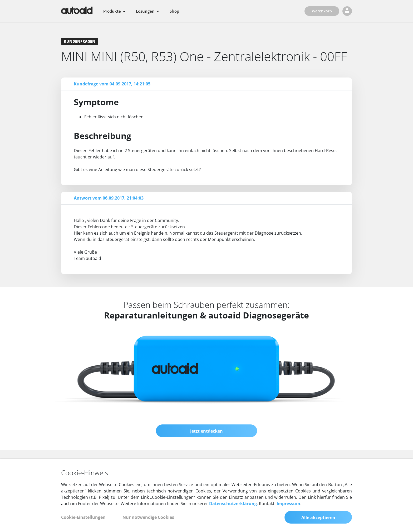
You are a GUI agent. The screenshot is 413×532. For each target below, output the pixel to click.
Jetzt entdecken (206, 431)
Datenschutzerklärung (233, 504)
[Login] (347, 11)
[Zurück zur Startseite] (77, 10)
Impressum (288, 504)
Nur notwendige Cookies (148, 517)
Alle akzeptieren (318, 518)
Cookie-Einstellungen (83, 517)
